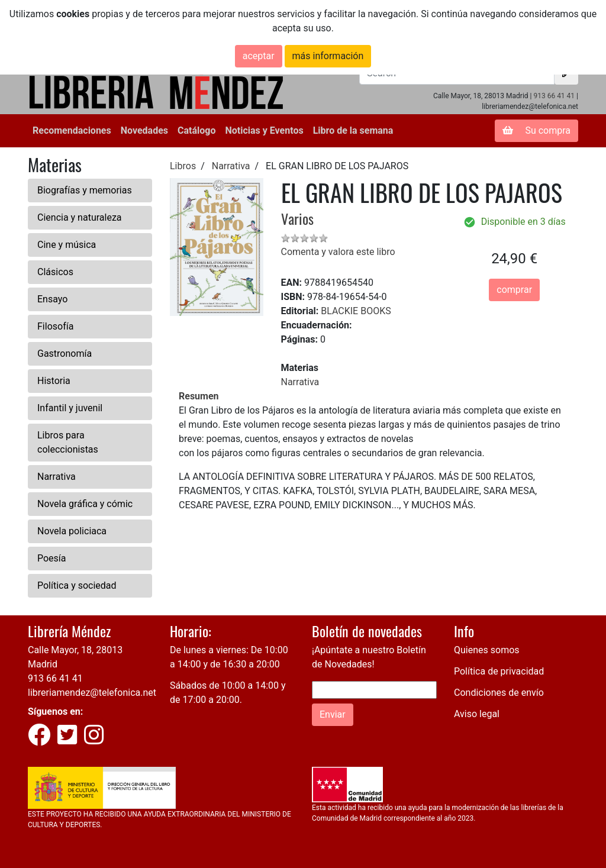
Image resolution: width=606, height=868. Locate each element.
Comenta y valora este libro (338, 252)
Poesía (52, 558)
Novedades (144, 130)
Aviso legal (477, 714)
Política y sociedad (77, 585)
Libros (183, 166)
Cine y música (67, 245)
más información (328, 56)
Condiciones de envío (499, 693)
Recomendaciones (72, 130)
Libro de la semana (353, 130)
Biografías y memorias (85, 190)
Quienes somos (487, 650)
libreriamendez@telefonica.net (92, 693)
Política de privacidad (499, 671)
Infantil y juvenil (70, 408)
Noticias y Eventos (264, 130)
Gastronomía (65, 354)
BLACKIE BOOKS (356, 311)
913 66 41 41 (554, 96)
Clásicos (55, 272)
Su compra (536, 130)
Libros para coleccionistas (68, 442)
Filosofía (55, 326)
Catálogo (196, 130)
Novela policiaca (72, 531)
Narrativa (57, 477)
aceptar (259, 56)
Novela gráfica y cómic (85, 504)
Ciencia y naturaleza (80, 217)
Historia (54, 381)
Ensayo (52, 299)
